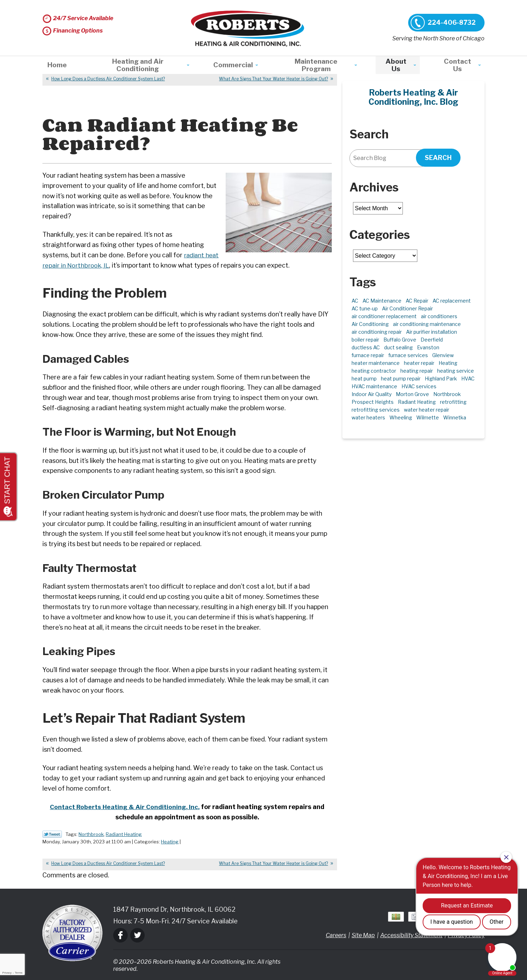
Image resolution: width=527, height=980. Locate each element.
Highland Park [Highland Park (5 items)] (441, 379)
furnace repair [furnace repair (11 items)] (368, 355)
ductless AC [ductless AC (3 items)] (366, 347)
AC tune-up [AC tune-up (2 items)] (365, 308)
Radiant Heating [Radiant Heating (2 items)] (417, 402)
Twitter (137, 935)
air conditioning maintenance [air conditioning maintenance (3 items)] (427, 324)
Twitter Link (52, 834)
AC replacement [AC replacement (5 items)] (452, 301)
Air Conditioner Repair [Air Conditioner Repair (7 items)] (407, 308)
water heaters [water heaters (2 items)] (368, 417)
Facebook (120, 935)
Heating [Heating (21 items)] (448, 363)
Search (438, 158)
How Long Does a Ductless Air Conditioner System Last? (108, 79)
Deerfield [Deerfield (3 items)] (432, 340)
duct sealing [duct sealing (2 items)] (398, 347)
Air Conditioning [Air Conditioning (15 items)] (370, 324)
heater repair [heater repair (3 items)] (419, 363)
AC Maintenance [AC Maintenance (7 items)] (382, 301)
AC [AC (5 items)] (355, 301)
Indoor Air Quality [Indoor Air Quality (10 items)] (372, 394)
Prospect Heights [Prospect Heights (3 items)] (373, 402)
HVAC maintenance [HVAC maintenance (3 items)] (374, 386)
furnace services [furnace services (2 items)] (408, 355)
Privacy (7, 973)
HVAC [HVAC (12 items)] (468, 379)
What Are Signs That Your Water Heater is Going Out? (273, 79)
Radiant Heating (124, 834)
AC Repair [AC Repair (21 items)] (417, 301)
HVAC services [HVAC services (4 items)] (419, 386)
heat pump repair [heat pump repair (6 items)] (401, 379)
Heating (170, 842)
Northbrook (91, 834)
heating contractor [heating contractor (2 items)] (374, 371)
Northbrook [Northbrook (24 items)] (447, 394)
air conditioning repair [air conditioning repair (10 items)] (377, 332)
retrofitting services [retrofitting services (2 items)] (376, 410)
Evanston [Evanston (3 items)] (428, 347)
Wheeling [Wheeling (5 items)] (401, 417)
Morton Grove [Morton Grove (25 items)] (412, 394)
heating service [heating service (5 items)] (456, 371)
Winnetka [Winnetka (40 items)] (455, 417)
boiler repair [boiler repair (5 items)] (365, 340)
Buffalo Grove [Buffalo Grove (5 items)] (400, 340)
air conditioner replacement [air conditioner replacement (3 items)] (384, 316)
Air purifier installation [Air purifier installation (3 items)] (432, 332)
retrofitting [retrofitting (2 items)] (453, 402)
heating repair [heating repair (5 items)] (417, 371)
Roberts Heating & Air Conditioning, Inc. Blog (413, 97)
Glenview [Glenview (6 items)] (443, 355)
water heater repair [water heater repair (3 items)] (427, 410)
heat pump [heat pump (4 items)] (364, 379)
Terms (19, 973)
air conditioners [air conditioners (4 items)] (439, 316)
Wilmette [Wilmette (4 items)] (428, 417)
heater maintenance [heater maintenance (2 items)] (376, 363)
